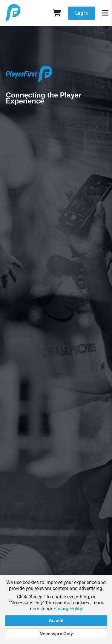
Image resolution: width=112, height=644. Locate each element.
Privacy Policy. (69, 609)
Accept (56, 621)
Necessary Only (56, 634)
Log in (82, 13)
